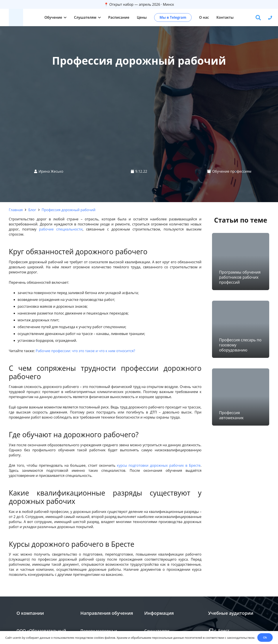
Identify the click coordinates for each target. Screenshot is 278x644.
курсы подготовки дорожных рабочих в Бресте (159, 465)
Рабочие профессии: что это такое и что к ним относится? (85, 351)
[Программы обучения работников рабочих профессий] (241, 262)
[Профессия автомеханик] (241, 397)
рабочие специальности (61, 229)
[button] (64, 17)
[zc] (16, 18)
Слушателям (157, 631)
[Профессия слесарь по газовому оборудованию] (241, 329)
